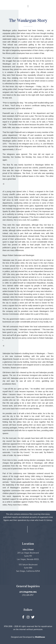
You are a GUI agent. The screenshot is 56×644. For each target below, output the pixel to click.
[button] (28, 6)
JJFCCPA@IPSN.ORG (28, 592)
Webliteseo (40, 637)
